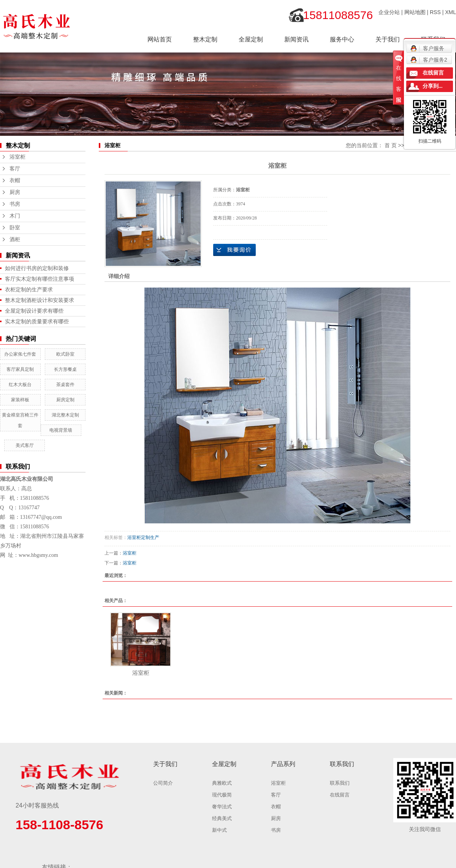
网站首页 (160, 39)
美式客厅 (25, 445)
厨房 (15, 192)
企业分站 (389, 12)
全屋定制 (251, 39)
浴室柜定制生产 (143, 537)
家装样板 (20, 400)
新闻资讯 (296, 39)
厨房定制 (65, 400)
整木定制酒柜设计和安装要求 (40, 300)
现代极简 (222, 795)
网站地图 (415, 12)
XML (450, 12)
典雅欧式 (222, 783)
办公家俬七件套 (20, 354)
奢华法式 (222, 807)
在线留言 (340, 795)
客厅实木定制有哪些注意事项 (40, 279)
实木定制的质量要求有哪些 (37, 321)
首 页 (391, 145)
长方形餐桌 (65, 369)
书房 (15, 204)
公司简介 (163, 783)
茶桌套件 (65, 385)
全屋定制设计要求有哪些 (34, 311)
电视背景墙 (61, 430)
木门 (15, 216)
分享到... (433, 86)
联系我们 (340, 783)
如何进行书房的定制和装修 (37, 268)
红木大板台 (20, 385)
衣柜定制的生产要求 (29, 289)
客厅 (15, 169)
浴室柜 (17, 157)
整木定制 (205, 39)
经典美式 (222, 818)
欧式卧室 (65, 354)
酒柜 (15, 239)
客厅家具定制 (20, 369)
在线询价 (234, 250)
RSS (435, 12)
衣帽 (15, 180)
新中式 (219, 830)
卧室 (15, 228)
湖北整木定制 (65, 415)
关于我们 (388, 39)
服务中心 (342, 39)
